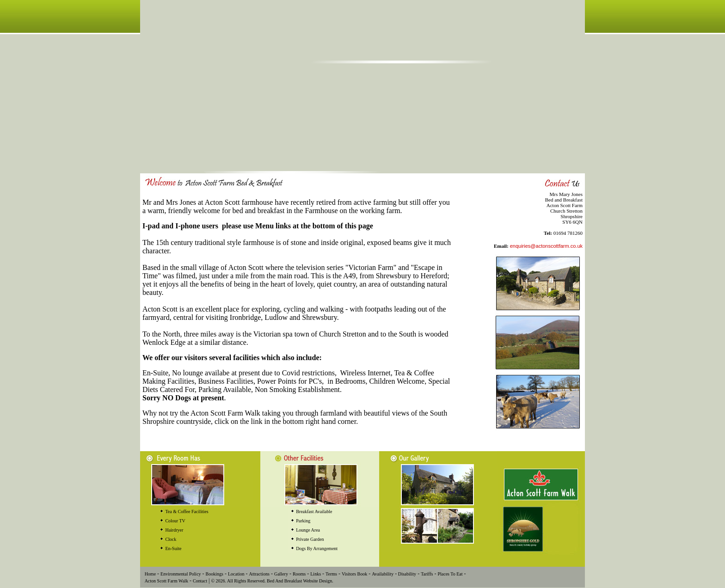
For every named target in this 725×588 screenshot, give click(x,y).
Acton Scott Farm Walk (166, 581)
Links (316, 574)
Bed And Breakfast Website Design (299, 581)
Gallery (281, 574)
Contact (200, 581)
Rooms (299, 574)
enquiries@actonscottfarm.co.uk (546, 246)
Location (236, 574)
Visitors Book (354, 574)
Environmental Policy (181, 574)
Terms (331, 574)
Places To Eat (450, 574)
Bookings (215, 574)
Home (150, 574)
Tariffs (427, 574)
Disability (406, 574)
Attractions (259, 574)
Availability (383, 574)
